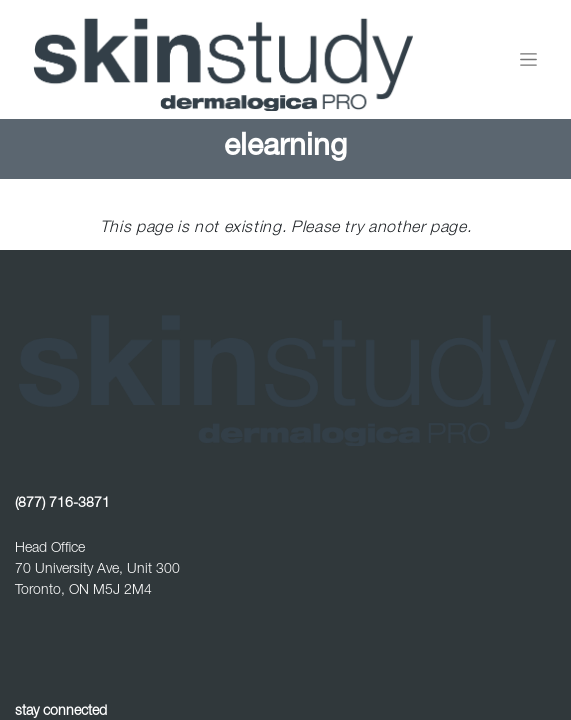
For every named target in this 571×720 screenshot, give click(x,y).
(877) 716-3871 (62, 504)
